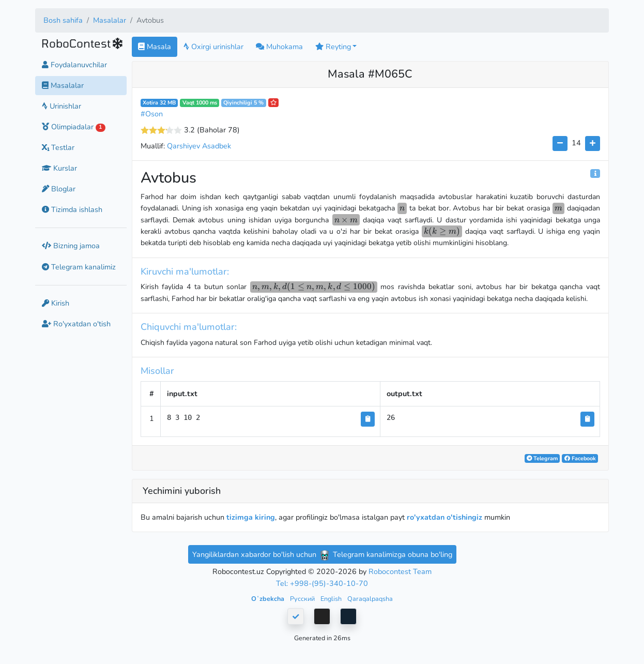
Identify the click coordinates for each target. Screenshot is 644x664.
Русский (303, 599)
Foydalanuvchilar (74, 65)
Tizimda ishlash (72, 209)
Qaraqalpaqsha (370, 599)
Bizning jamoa (71, 246)
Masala (155, 47)
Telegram (542, 458)
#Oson (152, 114)
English (332, 599)
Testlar (58, 147)
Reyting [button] (333, 47)
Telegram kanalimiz (79, 267)
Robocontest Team (400, 571)
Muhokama (279, 47)
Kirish (56, 303)
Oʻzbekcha (269, 599)
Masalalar (110, 20)
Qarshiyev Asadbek (199, 146)
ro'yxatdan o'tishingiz (444, 517)
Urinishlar (62, 106)
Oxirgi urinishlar (213, 47)
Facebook (580, 458)
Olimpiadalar (74, 127)
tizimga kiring (251, 517)
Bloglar (59, 189)
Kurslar (59, 168)
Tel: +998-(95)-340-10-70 (322, 583)
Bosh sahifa (63, 20)
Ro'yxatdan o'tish (76, 324)
